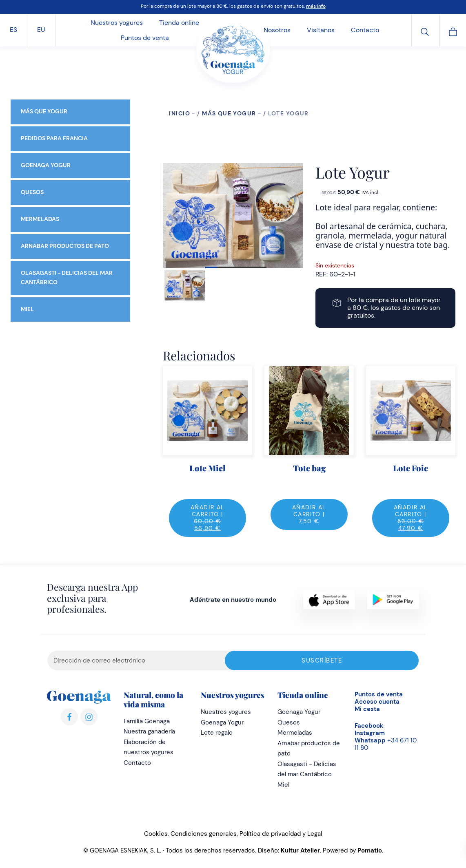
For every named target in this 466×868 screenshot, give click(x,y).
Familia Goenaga (147, 721)
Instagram (370, 733)
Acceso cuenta (377, 702)
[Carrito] (453, 31)
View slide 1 (236, 267)
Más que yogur (229, 113)
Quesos (32, 192)
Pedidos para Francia (54, 138)
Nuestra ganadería (149, 731)
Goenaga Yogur (46, 165)
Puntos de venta (379, 694)
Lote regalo (217, 733)
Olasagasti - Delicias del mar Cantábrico (67, 278)
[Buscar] (425, 31)
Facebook (369, 726)
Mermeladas (40, 219)
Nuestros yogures (226, 712)
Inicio (180, 113)
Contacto (137, 763)
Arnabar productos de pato (65, 246)
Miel (27, 309)
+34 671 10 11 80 (386, 744)
